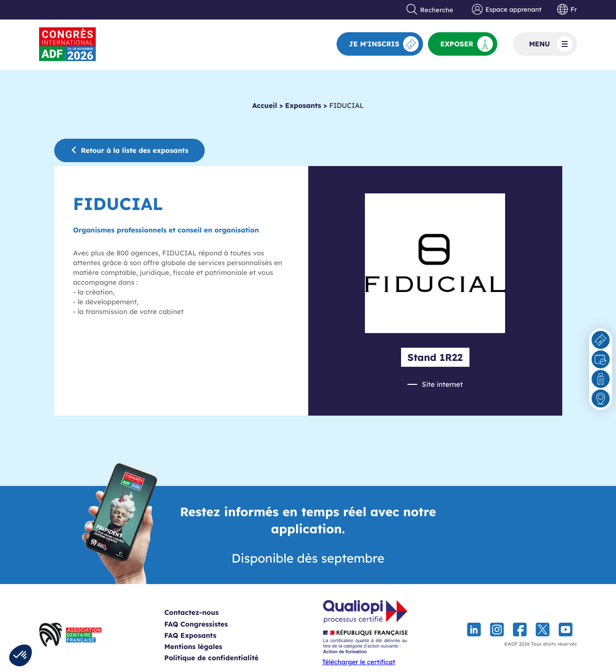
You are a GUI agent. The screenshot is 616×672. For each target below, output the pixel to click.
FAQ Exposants (202, 635)
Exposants (303, 105)
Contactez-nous (203, 612)
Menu (551, 44)
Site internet (443, 384)
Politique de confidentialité (223, 658)
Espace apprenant (507, 10)
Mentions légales (205, 647)
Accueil (265, 105)
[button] (21, 655)
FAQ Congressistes (208, 624)
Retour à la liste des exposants (129, 150)
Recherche (430, 10)
